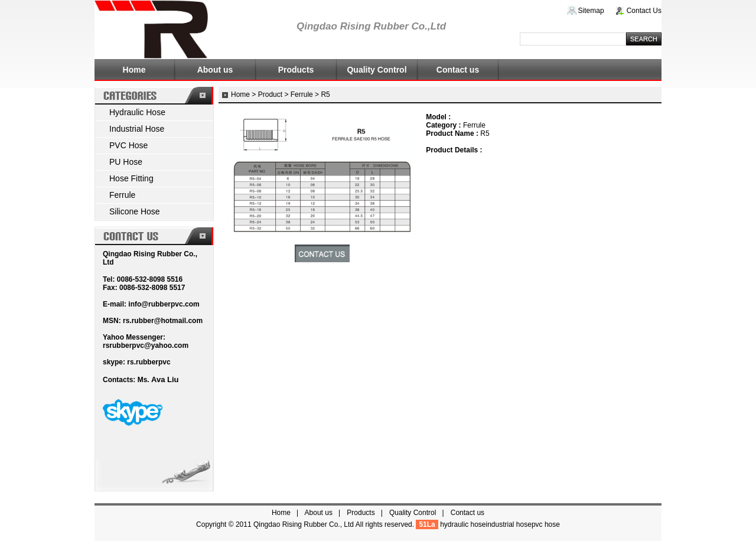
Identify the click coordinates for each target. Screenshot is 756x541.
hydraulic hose (463, 524)
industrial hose (509, 524)
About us (215, 70)
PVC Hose (128, 145)
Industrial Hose (137, 129)
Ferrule (122, 195)
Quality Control (377, 70)
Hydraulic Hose (137, 112)
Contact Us (644, 11)
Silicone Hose (135, 211)
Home (134, 70)
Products (296, 70)
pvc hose (546, 524)
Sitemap (591, 11)
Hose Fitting (131, 178)
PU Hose (126, 162)
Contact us (458, 70)
